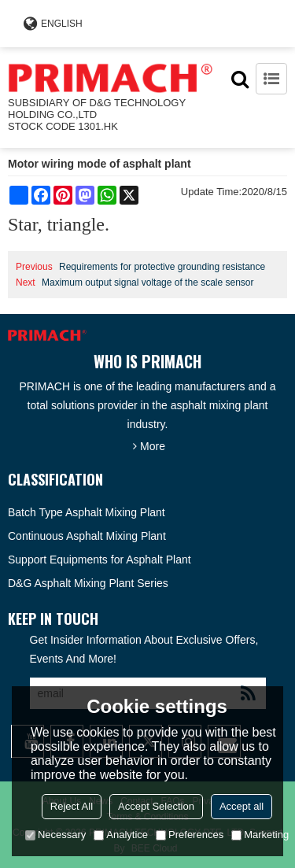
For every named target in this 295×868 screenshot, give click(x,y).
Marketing (260, 835)
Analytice (121, 835)
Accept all (242, 806)
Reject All (72, 806)
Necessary (55, 835)
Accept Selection (156, 806)
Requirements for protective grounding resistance (162, 267)
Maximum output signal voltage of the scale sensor (147, 283)
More (153, 446)
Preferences (190, 835)
